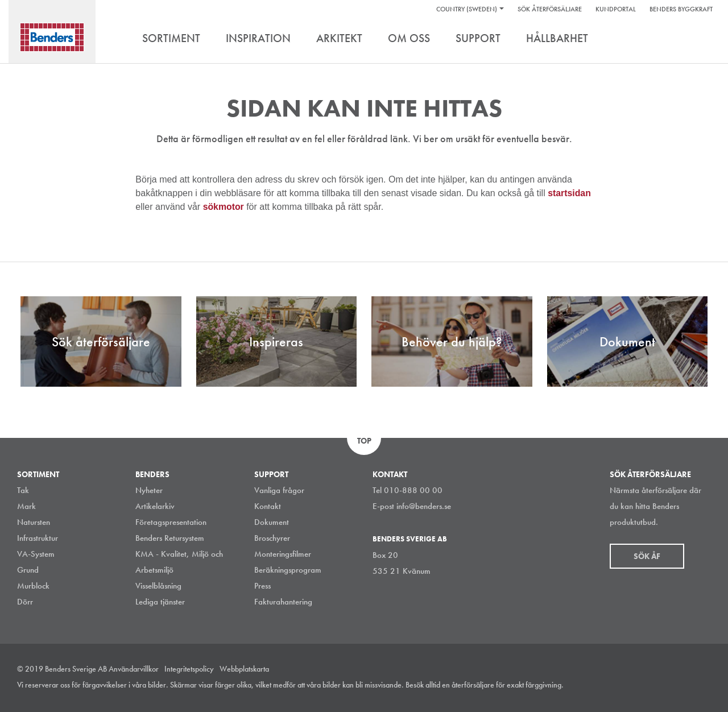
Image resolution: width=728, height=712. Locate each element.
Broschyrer (272, 538)
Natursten (34, 522)
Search (702, 39)
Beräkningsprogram (288, 570)
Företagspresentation (171, 522)
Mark (26, 506)
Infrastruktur (38, 538)
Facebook (679, 686)
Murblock (33, 586)
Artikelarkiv (155, 506)
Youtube (705, 686)
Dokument (272, 522)
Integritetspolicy (189, 669)
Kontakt (268, 506)
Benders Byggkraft (681, 9)
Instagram (628, 686)
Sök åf (647, 556)
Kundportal (616, 9)
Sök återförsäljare (550, 9)
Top (364, 441)
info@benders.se (424, 506)
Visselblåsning (158, 586)
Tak (23, 490)
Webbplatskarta (244, 669)
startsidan (569, 193)
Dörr (25, 602)
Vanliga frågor (279, 490)
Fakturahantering (283, 602)
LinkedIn (653, 686)
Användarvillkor (134, 669)
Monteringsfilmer (283, 554)
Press (262, 586)
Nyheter (149, 490)
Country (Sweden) (467, 9)
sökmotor (225, 207)
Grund (28, 570)
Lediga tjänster (160, 602)
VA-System (36, 554)
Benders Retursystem (170, 538)
